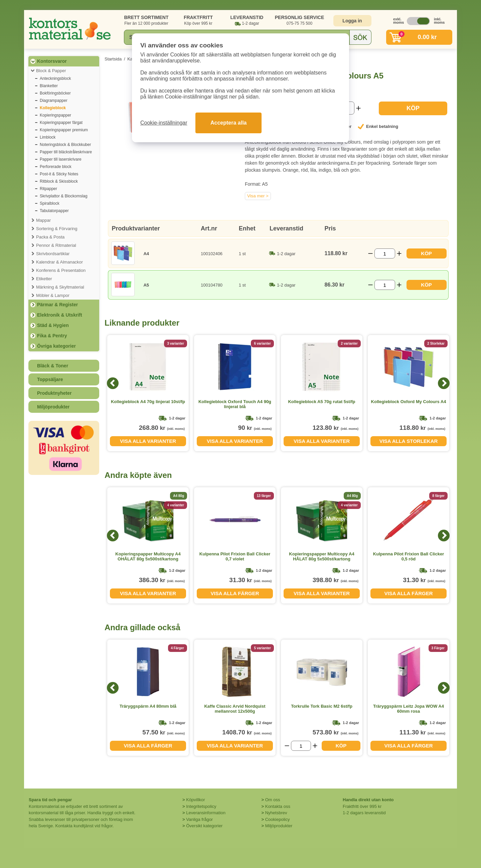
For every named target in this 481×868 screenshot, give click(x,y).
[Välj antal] (385, 253)
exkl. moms (397, 21)
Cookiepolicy (278, 819)
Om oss (273, 800)
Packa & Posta (50, 237)
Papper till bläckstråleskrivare (66, 152)
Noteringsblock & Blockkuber (65, 145)
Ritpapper (48, 189)
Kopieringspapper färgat (61, 123)
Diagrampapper (54, 101)
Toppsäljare (50, 379)
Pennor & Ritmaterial (56, 245)
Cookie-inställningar (164, 123)
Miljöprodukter (53, 407)
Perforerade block (56, 167)
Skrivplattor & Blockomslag (64, 196)
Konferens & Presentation (61, 270)
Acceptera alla (229, 123)
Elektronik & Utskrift (60, 315)
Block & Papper (51, 71)
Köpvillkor (195, 800)
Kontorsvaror (52, 61)
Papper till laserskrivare (61, 159)
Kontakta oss (278, 806)
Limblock (48, 137)
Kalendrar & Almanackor (59, 262)
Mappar (43, 220)
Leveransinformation (206, 813)
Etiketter (44, 279)
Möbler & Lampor (53, 295)
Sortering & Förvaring (57, 229)
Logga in (352, 21)
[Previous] (113, 383)
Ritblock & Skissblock (59, 181)
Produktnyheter (54, 393)
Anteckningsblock (55, 78)
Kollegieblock (53, 108)
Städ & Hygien (53, 325)
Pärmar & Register (57, 305)
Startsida (113, 59)
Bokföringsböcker (55, 93)
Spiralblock (50, 203)
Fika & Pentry (52, 336)
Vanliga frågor (199, 819)
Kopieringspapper (55, 115)
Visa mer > (258, 196)
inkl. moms (438, 21)
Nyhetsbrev (276, 813)
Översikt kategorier (204, 826)
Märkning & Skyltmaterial (60, 287)
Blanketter (49, 86)
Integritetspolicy (201, 806)
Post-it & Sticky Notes (59, 174)
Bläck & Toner (53, 366)
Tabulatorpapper (54, 211)
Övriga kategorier (56, 346)
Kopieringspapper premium (64, 130)
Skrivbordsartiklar (53, 254)
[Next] (444, 383)
